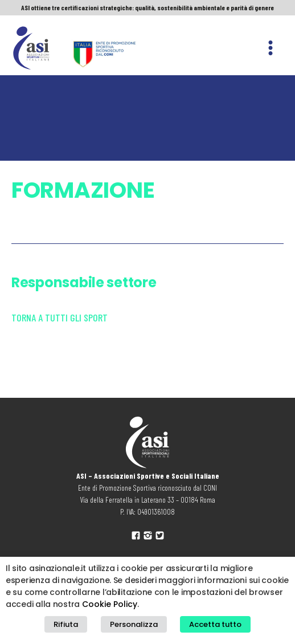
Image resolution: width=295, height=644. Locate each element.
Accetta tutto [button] (215, 624)
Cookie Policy (110, 604)
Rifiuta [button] (66, 624)
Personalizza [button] (134, 624)
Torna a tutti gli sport (60, 317)
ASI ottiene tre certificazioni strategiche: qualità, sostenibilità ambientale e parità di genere (147, 7)
